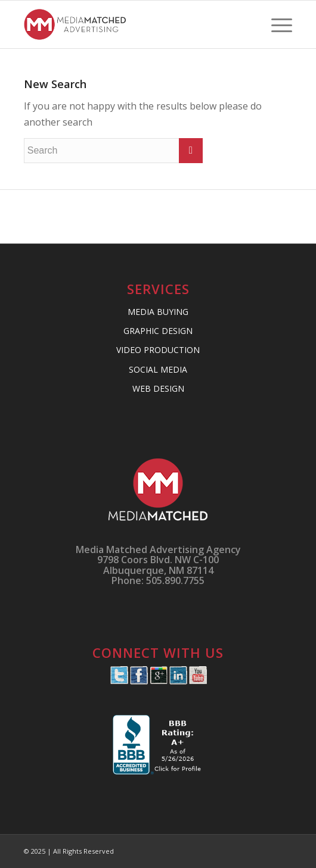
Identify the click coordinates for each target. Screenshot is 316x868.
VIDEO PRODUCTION (158, 350)
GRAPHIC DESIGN (158, 331)
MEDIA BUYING (158, 312)
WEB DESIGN (158, 388)
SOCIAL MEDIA (158, 369)
